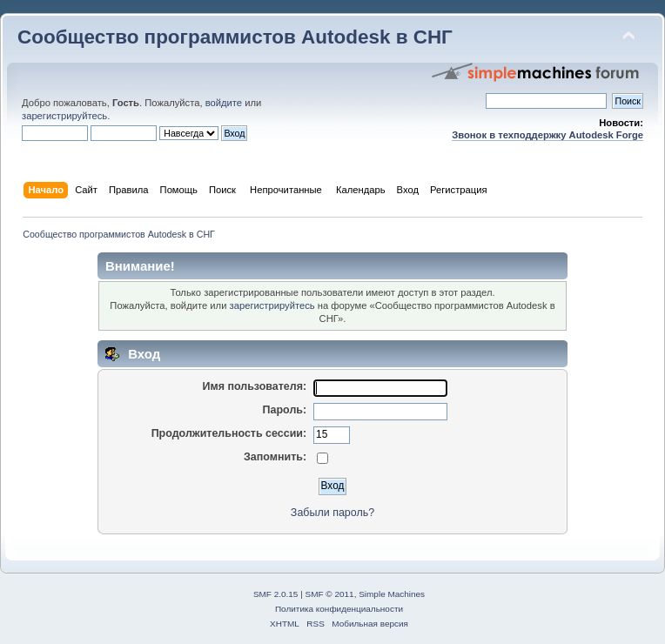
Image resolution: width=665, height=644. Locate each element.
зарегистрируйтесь (64, 116)
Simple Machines (392, 594)
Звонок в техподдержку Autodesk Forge (547, 135)
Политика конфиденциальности (339, 609)
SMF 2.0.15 (276, 594)
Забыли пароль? (332, 513)
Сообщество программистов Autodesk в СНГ (235, 37)
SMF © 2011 (330, 594)
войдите (224, 103)
